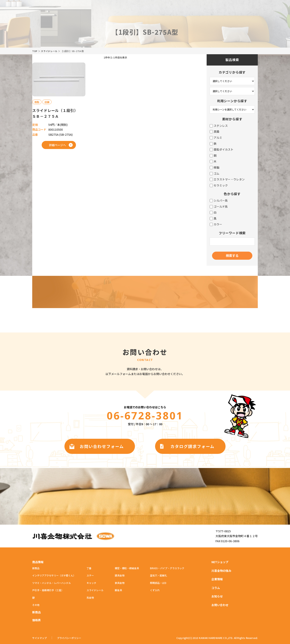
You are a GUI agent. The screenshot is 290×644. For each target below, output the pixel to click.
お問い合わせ (220, 605)
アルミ (216, 138)
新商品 (36, 568)
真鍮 (214, 132)
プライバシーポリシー (69, 638)
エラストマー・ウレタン (227, 179)
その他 (36, 605)
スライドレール (49, 51)
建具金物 (120, 575)
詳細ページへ (57, 145)
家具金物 (120, 583)
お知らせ (217, 596)
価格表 (36, 620)
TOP (35, 51)
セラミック (219, 185)
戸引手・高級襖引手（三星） (48, 590)
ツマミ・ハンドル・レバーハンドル (52, 583)
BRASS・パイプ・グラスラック (167, 568)
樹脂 (214, 167)
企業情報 (217, 579)
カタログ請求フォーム (192, 446)
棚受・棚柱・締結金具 (127, 568)
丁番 (89, 568)
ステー (90, 575)
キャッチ (91, 583)
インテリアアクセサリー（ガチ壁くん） (54, 575)
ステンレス (219, 126)
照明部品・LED (158, 583)
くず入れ (155, 590)
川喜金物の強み (221, 571)
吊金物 (90, 598)
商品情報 (38, 562)
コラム (216, 588)
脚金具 (118, 590)
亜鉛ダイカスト (222, 150)
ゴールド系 (219, 207)
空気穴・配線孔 (158, 575)
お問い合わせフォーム (102, 446)
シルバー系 (219, 201)
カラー (216, 224)
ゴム (214, 174)
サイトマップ (39, 638)
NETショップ (220, 562)
